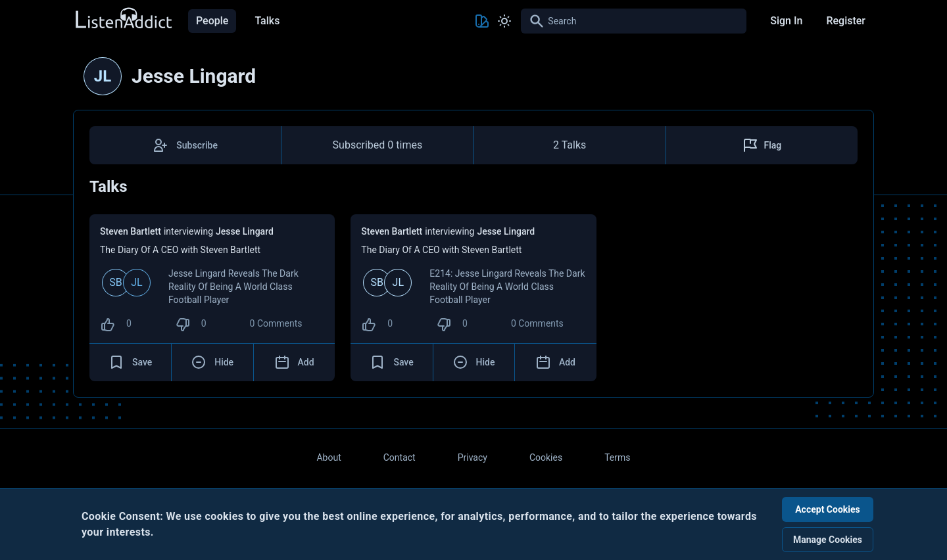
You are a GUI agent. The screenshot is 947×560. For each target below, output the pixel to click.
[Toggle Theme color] (482, 21)
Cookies (546, 457)
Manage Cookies (828, 540)
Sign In (786, 21)
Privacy (473, 457)
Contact (400, 457)
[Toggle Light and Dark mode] (504, 21)
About (328, 457)
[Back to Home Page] (123, 19)
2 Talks (570, 145)
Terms (617, 457)
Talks (267, 21)
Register (846, 21)
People (212, 21)
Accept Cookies (828, 509)
